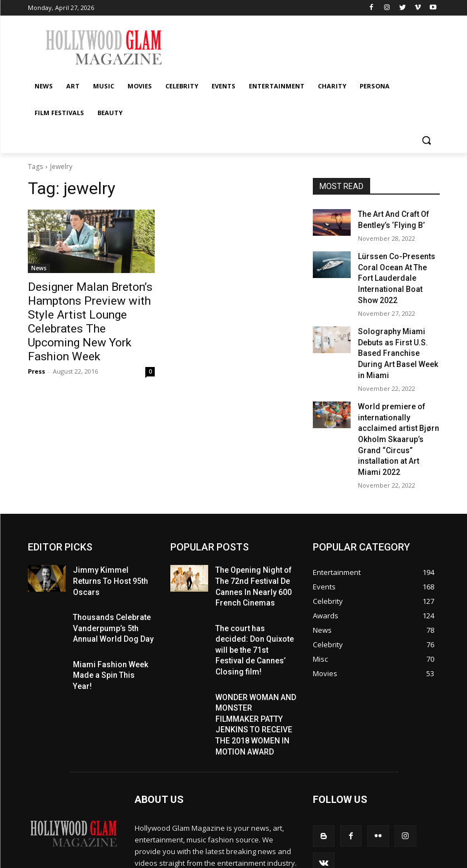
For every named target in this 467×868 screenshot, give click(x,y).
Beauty (422, 858)
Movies (324, 846)
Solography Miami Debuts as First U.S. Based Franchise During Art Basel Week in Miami (398, 325)
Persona (339, 858)
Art (272, 846)
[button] (427, 140)
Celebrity (358, 846)
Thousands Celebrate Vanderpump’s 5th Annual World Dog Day (113, 559)
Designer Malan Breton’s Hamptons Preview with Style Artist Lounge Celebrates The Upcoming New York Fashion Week (89, 311)
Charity (306, 858)
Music (295, 846)
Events (391, 846)
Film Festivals (381, 858)
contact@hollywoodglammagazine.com (200, 807)
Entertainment (264, 858)
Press (36, 349)
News (39, 268)
